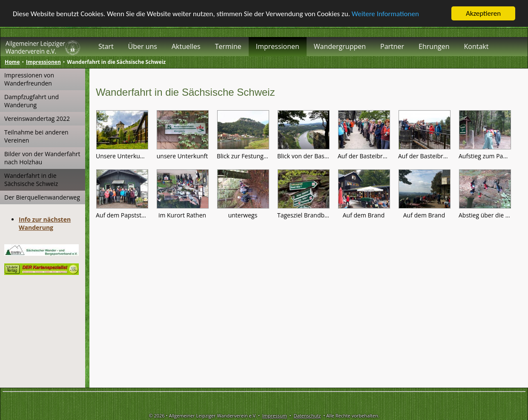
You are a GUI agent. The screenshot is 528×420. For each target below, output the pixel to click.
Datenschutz (307, 416)
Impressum (275, 416)
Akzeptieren (483, 13)
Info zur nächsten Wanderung (45, 223)
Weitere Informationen (385, 13)
